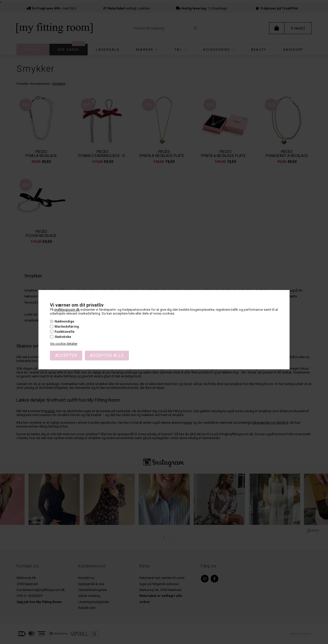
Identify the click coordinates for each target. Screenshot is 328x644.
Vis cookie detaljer (64, 344)
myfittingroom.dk (67, 310)
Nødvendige (64, 321)
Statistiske (63, 337)
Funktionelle (65, 332)
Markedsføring (67, 326)
